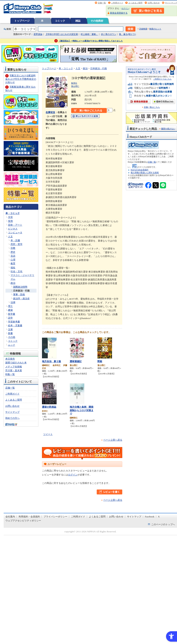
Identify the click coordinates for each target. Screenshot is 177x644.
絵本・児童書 (15, 325)
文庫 (10, 329)
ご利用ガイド (117, 3)
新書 (10, 333)
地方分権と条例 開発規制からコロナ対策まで (82, 410)
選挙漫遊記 (76, 361)
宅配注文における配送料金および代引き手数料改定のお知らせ (21, 79)
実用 (10, 221)
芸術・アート (15, 225)
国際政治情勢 (20, 287)
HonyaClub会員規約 (140, 170)
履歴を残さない (168, 129)
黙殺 (100, 361)
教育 (13, 264)
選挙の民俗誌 (49, 407)
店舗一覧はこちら (152, 107)
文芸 (10, 217)
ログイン (125, 8)
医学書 (12, 314)
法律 (13, 302)
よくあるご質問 (135, 3)
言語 (13, 256)
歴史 (13, 252)
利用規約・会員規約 (29, 517)
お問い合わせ (154, 3)
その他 (12, 337)
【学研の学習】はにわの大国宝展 (61, 34)
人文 (10, 237)
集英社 (74, 83)
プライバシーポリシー (55, 517)
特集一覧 (10, 374)
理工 (10, 306)
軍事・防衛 (19, 294)
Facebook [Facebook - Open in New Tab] (150, 517)
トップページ (22, 21)
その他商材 (97, 21)
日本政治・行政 (21, 291)
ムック (12, 345)
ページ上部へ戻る (113, 440)
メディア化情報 (14, 367)
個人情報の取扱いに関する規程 (145, 173)
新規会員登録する (119, 13)
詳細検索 (143, 29)
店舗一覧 (102, 3)
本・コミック (13, 213)
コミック (60, 21)
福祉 (13, 268)
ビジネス (13, 229)
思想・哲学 (17, 244)
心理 (13, 260)
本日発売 (10, 359)
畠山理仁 (75, 86)
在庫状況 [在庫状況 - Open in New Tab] (50, 112)
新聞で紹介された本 (16, 363)
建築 (10, 310)
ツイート (48, 434)
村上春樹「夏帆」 (89, 34)
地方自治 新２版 (51, 361)
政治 (13, 283)
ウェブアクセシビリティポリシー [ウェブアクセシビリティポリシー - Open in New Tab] (23, 521)
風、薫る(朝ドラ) (127, 34)
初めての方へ (12, 418)
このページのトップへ (163, 524)
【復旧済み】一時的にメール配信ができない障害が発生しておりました (91, 41)
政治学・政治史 (21, 298)
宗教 (13, 248)
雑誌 (78, 21)
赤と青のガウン (109, 34)
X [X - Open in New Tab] (159, 517)
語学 (10, 318)
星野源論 (38, 34)
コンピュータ (15, 233)
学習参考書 (14, 322)
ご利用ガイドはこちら (162, 79)
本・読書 (15, 240)
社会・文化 (17, 271)
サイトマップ (171, 3)
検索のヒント (155, 29)
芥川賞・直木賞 (14, 370)
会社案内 (10, 517)
